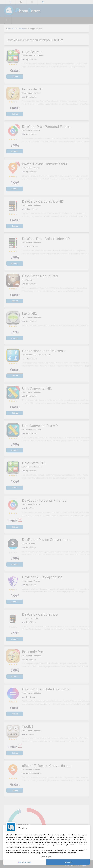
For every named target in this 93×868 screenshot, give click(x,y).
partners (21, 835)
